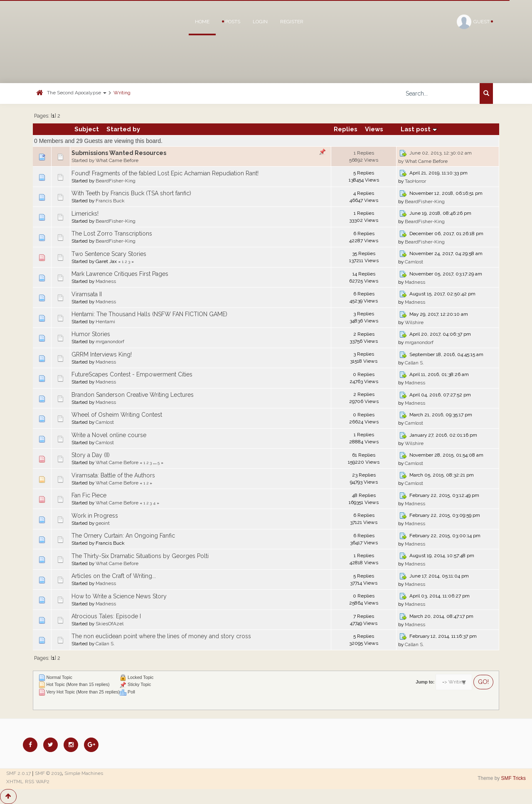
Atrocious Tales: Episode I (106, 616)
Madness (106, 281)
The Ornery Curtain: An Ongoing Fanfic (123, 536)
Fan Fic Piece (89, 495)
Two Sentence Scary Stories (109, 254)
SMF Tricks (514, 778)
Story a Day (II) (91, 455)
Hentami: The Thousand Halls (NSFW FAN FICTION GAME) (149, 314)
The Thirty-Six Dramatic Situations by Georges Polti (140, 556)
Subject (87, 129)
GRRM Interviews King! (102, 354)
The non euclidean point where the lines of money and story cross (161, 636)
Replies (346, 129)
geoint (103, 523)
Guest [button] (475, 22)
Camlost (414, 262)
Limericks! (85, 214)
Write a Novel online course (109, 435)
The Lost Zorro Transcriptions (112, 234)
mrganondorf (110, 342)
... (155, 462)
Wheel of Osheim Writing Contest (117, 415)
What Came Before (117, 160)
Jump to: (425, 682)
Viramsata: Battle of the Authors (113, 475)
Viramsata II (87, 294)
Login (260, 22)
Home (202, 22)
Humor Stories (91, 334)
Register (292, 22)
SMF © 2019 (48, 773)
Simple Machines (84, 773)
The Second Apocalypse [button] (77, 93)
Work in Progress (95, 516)
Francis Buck (110, 201)
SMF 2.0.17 (18, 773)
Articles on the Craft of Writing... (114, 576)
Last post (419, 129)
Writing (122, 93)
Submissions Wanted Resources (119, 153)
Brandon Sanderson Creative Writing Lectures (133, 395)
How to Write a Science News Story (119, 596)
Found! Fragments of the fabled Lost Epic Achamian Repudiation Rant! (165, 173)
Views (374, 129)
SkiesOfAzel (110, 624)
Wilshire (414, 322)
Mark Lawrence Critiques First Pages (120, 274)
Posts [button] (231, 22)
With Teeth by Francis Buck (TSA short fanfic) (131, 193)
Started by (123, 129)
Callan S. (414, 363)
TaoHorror (415, 181)
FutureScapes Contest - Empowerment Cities (132, 374)
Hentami (105, 322)
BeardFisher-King (116, 181)
